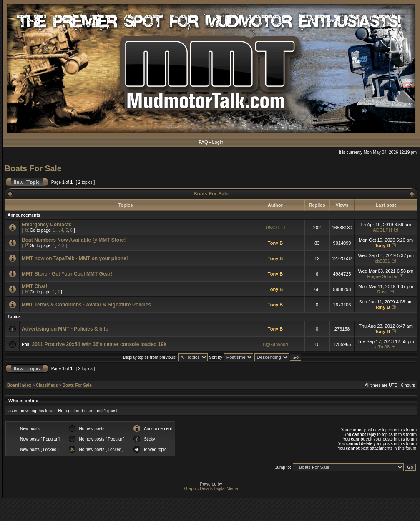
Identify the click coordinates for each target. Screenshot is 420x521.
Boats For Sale (33, 168)
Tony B (275, 243)
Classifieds (47, 385)
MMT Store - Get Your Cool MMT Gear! (67, 274)
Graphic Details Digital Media (211, 489)
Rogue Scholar (383, 276)
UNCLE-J (275, 228)
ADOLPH (382, 230)
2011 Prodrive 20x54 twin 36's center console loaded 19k (99, 344)
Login (218, 142)
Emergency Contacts (47, 225)
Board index (19, 385)
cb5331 (382, 261)
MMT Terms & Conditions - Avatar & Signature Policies (86, 305)
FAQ (204, 142)
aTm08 (382, 347)
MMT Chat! (34, 286)
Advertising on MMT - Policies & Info (65, 329)
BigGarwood (275, 344)
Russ (382, 292)
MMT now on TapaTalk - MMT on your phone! (75, 258)
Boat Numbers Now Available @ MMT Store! (74, 240)
